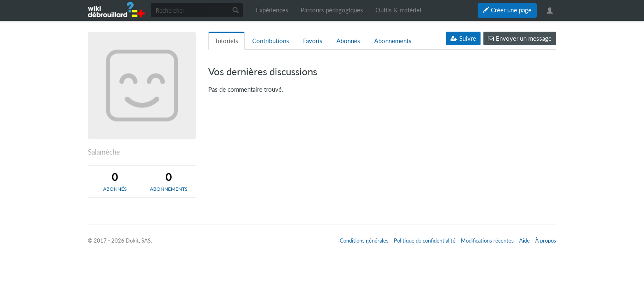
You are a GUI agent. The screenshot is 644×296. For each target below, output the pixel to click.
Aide (524, 240)
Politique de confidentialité (425, 240)
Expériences (272, 10)
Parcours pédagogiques (332, 10)
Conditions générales (364, 240)
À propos (546, 240)
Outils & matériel (398, 10)
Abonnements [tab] (393, 41)
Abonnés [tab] (348, 41)
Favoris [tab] (313, 41)
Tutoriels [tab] (227, 41)
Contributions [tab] (271, 41)
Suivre (463, 38)
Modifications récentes (487, 240)
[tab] (115, 181)
